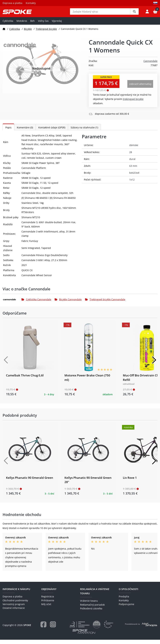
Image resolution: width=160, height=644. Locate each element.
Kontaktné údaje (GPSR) (52, 132)
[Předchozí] (6, 364)
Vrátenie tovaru (89, 605)
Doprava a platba (12, 3)
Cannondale (150, 65)
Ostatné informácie (14, 612)
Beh (32, 25)
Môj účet (46, 608)
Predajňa (124, 601)
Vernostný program (14, 608)
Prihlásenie (48, 605)
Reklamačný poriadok (92, 609)
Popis (8, 132)
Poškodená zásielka (91, 613)
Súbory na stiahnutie (84, 132)
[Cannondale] (12, 304)
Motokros (22, 25)
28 (131, 156)
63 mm (133, 170)
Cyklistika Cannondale (36, 304)
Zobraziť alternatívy (140, 88)
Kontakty (31, 3)
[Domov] (4, 33)
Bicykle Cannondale (68, 304)
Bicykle (28, 33)
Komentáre (25, 132)
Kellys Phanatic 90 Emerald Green (30, 482)
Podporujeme (126, 608)
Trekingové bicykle (46, 33)
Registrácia (48, 601)
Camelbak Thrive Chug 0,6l (25, 380)
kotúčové (134, 177)
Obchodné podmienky (15, 605)
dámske (134, 150)
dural (132, 163)
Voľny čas (43, 25)
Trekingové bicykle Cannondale (105, 304)
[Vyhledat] (134, 14)
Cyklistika (8, 25)
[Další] (154, 364)
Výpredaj (57, 25)
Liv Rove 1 (130, 482)
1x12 (132, 184)
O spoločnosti (128, 593)
